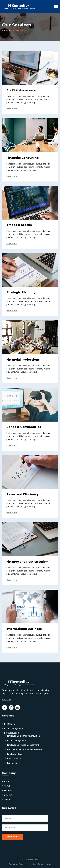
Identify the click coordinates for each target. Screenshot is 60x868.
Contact (8, 799)
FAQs (49, 864)
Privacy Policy (37, 864)
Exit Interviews (14, 763)
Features (8, 790)
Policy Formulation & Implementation (24, 749)
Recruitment (10, 724)
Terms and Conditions (19, 864)
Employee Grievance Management (23, 745)
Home (5, 30)
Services (8, 795)
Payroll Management (14, 728)
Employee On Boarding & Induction (23, 736)
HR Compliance (14, 758)
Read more (12, 109)
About (7, 786)
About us (6, 699)
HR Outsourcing (11, 733)
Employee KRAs (14, 754)
